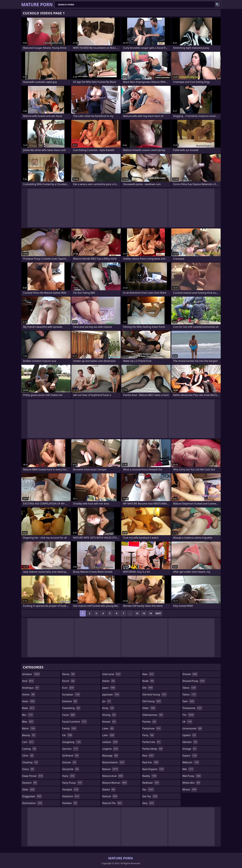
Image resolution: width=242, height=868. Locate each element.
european (71, 694)
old (148, 688)
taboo (189, 688)
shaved (190, 674)
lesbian (110, 742)
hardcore (71, 796)
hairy (69, 776)
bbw (28, 722)
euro (68, 688)
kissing (109, 715)
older (149, 708)
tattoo (189, 694)
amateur (31, 674)
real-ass (151, 762)
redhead (151, 783)
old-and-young (155, 694)
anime (29, 694)
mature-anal (113, 776)
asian (29, 701)
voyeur (190, 756)
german (70, 749)
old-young (152, 701)
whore (190, 789)
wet (188, 769)
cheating (30, 762)
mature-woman (115, 783)
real (148, 756)
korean (109, 722)
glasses (70, 762)
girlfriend (71, 756)
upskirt (189, 735)
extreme (70, 701)
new (148, 674)
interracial (112, 674)
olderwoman (153, 715)
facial (69, 715)
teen (188, 701)
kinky (108, 708)
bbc (28, 715)
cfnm (28, 756)
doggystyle (32, 796)
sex (148, 789)
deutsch (30, 783)
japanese (111, 694)
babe (28, 708)
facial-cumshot (75, 722)
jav (107, 701)
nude (148, 681)
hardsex (70, 803)
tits (188, 715)
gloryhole (71, 769)
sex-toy (150, 796)
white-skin (191, 783)
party (148, 735)
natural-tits (112, 803)
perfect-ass (152, 742)
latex (108, 728)
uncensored (192, 728)
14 (151, 613)
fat (67, 735)
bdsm (29, 728)
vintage (190, 749)
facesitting (71, 708)
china (28, 769)
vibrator (190, 742)
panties (149, 722)
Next (158, 613)
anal (28, 681)
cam (28, 742)
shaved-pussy (194, 681)
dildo (29, 789)
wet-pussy (192, 776)
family (69, 728)
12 (137, 613)
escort (69, 681)
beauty (29, 735)
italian (109, 681)
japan (109, 688)
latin (108, 735)
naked (109, 789)
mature (110, 769)
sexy (148, 803)
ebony (69, 674)
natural (110, 796)
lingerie (110, 749)
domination (32, 803)
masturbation (113, 762)
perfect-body (153, 749)
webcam (191, 762)
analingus (31, 688)
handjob (71, 789)
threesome (192, 708)
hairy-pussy (72, 783)
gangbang (72, 742)
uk (187, 722)
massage (110, 756)
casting (29, 749)
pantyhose (152, 728)
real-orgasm (153, 769)
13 (144, 613)
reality (150, 776)
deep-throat (33, 776)
